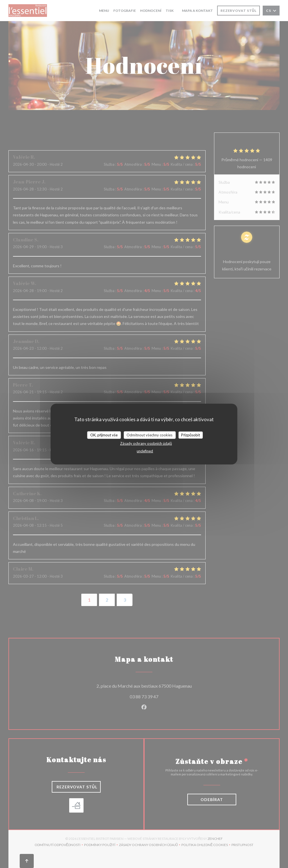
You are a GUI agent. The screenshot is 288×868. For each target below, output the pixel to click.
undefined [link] (145, 451)
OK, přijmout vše (104, 435)
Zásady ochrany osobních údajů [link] (146, 443)
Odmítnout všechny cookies (149, 435)
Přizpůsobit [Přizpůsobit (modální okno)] (191, 435)
